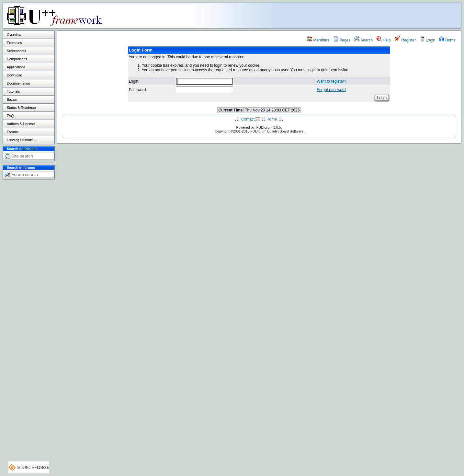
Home (447, 40)
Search (363, 40)
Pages (342, 40)
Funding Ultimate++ (22, 140)
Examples (14, 43)
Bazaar (12, 99)
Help (384, 40)
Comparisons (17, 59)
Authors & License (21, 124)
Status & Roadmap (21, 108)
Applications (16, 67)
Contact (248, 119)
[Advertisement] (380, 15)
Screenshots (16, 51)
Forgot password (331, 90)
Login (428, 40)
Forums (13, 132)
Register (405, 40)
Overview (14, 35)
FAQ (10, 116)
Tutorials (13, 91)
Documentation (18, 83)
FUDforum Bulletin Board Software (277, 131)
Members (318, 40)
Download (14, 75)
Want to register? (331, 81)
